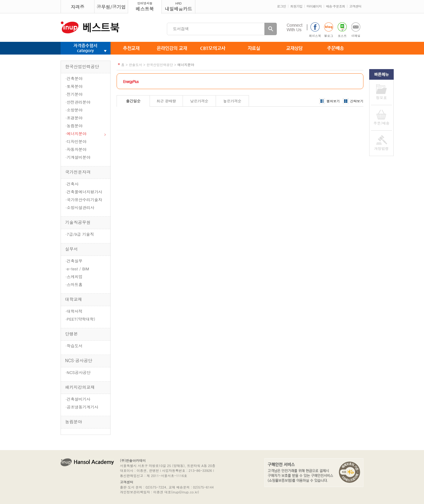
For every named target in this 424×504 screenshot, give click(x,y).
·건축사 (72, 184)
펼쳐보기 (333, 101)
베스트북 (145, 7)
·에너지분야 (76, 134)
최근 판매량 (166, 101)
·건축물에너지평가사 (84, 192)
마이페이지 (314, 6)
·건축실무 (74, 261)
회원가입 (296, 6)
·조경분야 (74, 118)
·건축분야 (74, 78)
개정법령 (382, 148)
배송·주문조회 (335, 6)
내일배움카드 (178, 7)
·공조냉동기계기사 (82, 407)
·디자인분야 (76, 141)
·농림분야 (74, 126)
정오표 (382, 97)
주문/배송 (381, 123)
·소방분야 (74, 110)
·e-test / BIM (77, 269)
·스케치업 (74, 277)
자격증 (78, 7)
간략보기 (357, 101)
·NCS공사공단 (78, 372)
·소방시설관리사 (80, 207)
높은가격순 (232, 101)
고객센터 (355, 6)
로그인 (281, 6)
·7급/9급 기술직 (80, 234)
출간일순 (133, 101)
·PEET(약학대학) (80, 319)
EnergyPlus (131, 81)
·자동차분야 (76, 149)
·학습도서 (74, 346)
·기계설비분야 (78, 157)
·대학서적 (74, 311)
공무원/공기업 (111, 7)
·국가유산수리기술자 (84, 200)
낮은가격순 (199, 101)
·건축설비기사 (78, 399)
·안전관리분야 (78, 102)
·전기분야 (74, 94)
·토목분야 (74, 86)
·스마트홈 (74, 284)
